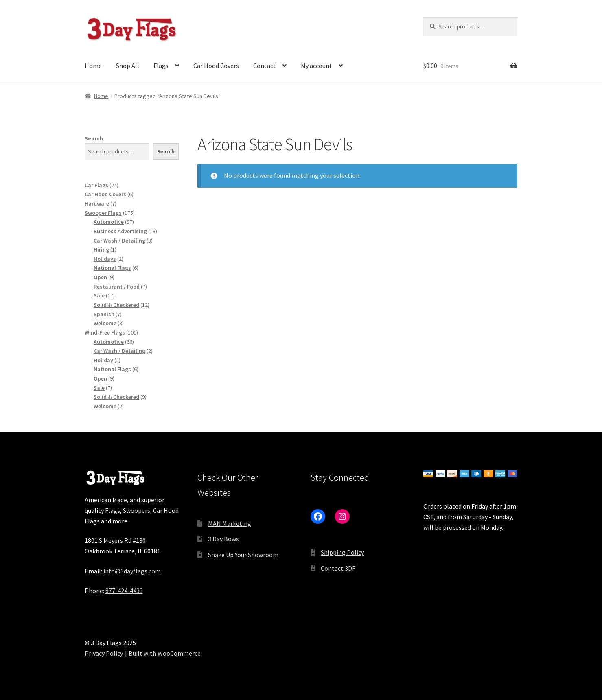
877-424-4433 (124, 591)
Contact (265, 66)
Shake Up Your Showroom (243, 555)
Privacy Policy (104, 653)
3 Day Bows (223, 539)
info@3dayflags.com (132, 571)
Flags (161, 66)
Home (93, 66)
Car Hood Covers (216, 66)
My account (316, 66)
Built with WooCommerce (165, 653)
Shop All (128, 66)
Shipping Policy (342, 552)
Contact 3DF (338, 568)
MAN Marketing (230, 523)
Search (94, 138)
